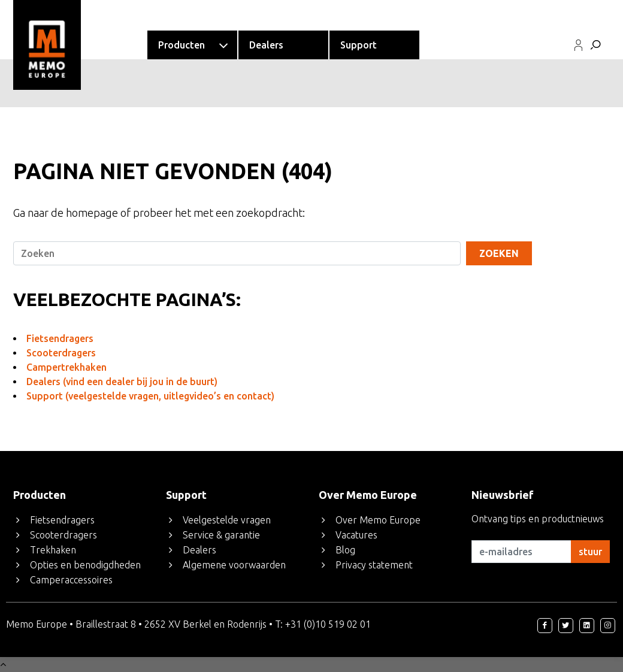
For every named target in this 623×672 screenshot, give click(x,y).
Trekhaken (53, 550)
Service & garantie (221, 535)
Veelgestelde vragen (227, 520)
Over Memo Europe (378, 520)
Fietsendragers (60, 338)
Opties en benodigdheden (85, 565)
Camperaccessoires (71, 580)
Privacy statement (374, 565)
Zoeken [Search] (499, 253)
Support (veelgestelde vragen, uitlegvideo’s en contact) (150, 396)
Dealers (199, 550)
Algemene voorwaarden (234, 565)
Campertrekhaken (66, 367)
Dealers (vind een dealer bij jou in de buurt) (122, 382)
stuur (590, 552)
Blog (345, 550)
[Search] (237, 253)
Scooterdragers (61, 353)
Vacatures (356, 535)
